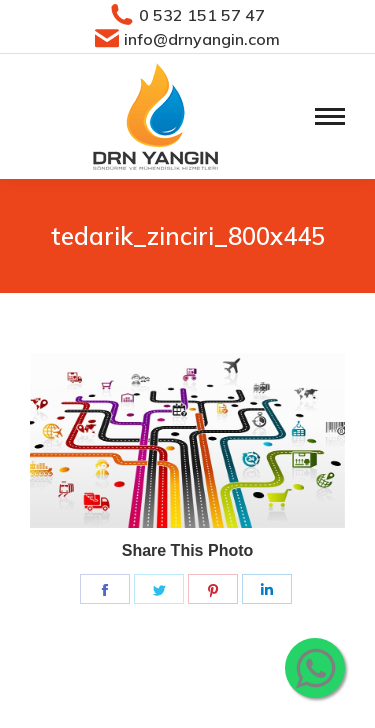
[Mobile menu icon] (330, 116)
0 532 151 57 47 (188, 15)
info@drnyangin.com (188, 39)
